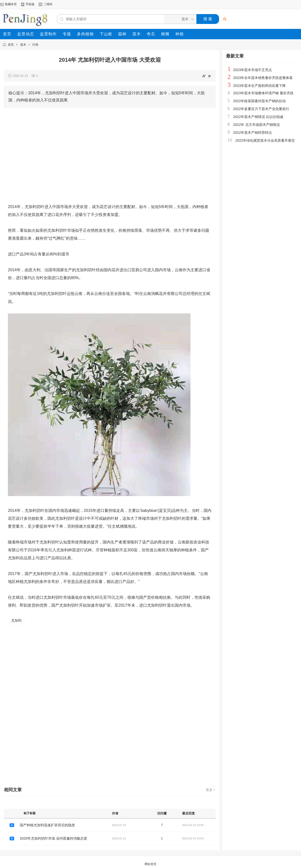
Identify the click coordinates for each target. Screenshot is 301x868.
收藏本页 (11, 4)
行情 (35, 45)
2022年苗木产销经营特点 (253, 133)
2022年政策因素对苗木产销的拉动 (259, 101)
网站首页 (150, 864)
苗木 (23, 45)
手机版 (30, 4)
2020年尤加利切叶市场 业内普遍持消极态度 (53, 838)
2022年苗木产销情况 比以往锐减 (258, 117)
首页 (11, 45)
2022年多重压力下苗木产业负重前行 (261, 109)
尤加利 (16, 620)
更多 (211, 790)
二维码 (48, 4)
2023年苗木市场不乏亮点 (253, 70)
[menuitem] (7, 34)
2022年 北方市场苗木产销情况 (256, 125)
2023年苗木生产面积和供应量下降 (259, 86)
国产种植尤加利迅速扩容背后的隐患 (47, 825)
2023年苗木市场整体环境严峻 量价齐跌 (263, 93)
